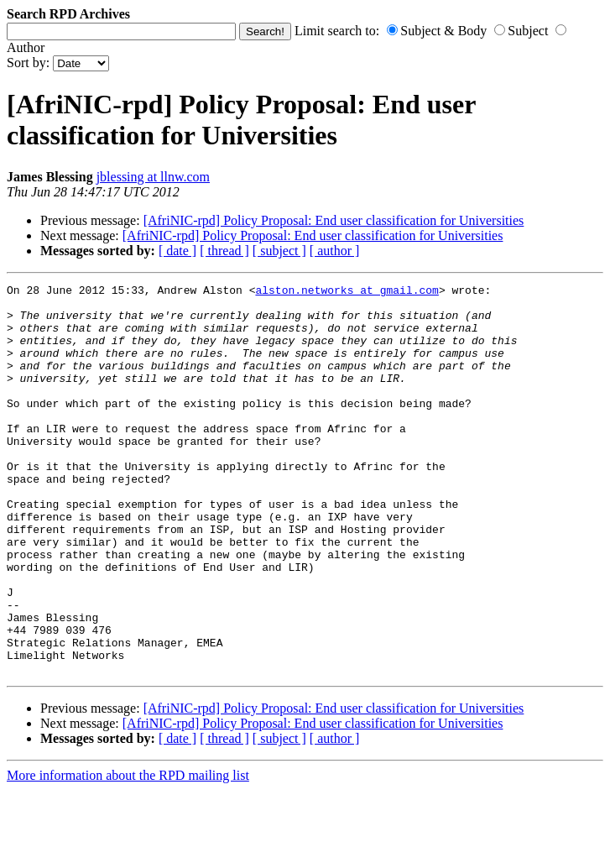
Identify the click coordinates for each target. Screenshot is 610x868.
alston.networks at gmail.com (347, 292)
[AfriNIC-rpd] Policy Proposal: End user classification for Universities (334, 220)
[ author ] (335, 251)
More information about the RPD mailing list (128, 853)
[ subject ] (279, 251)
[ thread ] (224, 251)
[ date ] (177, 251)
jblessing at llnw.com (153, 177)
